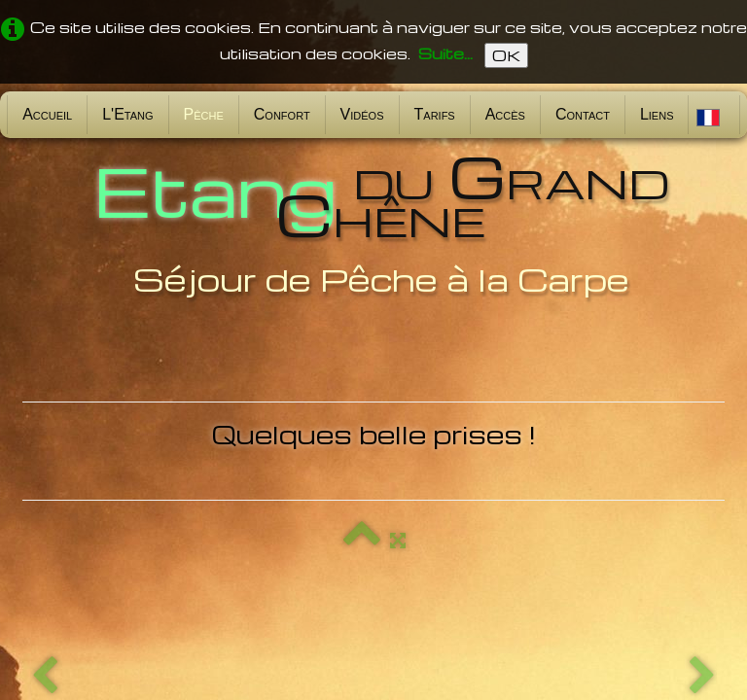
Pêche (204, 114)
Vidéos (362, 114)
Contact (583, 114)
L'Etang (127, 114)
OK (506, 55)
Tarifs (435, 114)
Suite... (445, 53)
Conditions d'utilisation (643, 649)
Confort (282, 114)
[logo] (373, 222)
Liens (657, 114)
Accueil (47, 114)
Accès (505, 114)
